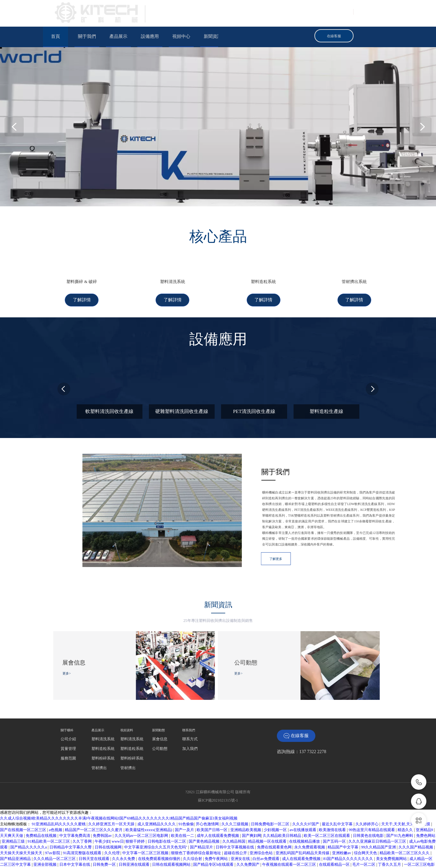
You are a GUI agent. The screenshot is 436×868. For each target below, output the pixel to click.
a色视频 (56, 809)
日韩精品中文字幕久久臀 (71, 826)
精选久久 (406, 809)
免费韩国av (103, 815)
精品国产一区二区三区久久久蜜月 (94, 809)
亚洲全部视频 (45, 844)
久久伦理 (112, 832)
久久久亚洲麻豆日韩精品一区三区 (378, 821)
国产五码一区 (335, 821)
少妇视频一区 (276, 809)
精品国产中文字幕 (343, 826)
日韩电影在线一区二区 (167, 821)
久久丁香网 (83, 821)
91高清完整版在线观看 (83, 832)
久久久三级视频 (235, 803)
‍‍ (68, 718)
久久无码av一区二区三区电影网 (142, 815)
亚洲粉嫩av (342, 832)
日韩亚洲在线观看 (135, 844)
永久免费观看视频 (310, 826)
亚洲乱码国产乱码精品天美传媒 (303, 832)
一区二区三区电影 (419, 844)
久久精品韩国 (234, 821)
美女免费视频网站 (392, 838)
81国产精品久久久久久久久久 (349, 838)
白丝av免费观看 (266, 838)
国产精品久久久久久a (29, 826)
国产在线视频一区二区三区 (24, 809)
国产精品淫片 (202, 826)
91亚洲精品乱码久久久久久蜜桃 (59, 803)
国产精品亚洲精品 (16, 838)
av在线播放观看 (303, 809)
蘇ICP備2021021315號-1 (218, 779)
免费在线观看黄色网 (275, 826)
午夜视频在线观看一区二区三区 (290, 844)
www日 (118, 821)
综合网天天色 (366, 832)
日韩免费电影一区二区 (271, 803)
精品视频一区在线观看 (268, 821)
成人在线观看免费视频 (302, 838)
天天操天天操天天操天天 (22, 832)
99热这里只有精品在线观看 (372, 809)
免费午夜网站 (217, 838)
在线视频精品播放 (305, 821)
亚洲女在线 (241, 838)
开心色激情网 (208, 803)
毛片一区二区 (364, 844)
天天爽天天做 (12, 815)
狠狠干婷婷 (136, 821)
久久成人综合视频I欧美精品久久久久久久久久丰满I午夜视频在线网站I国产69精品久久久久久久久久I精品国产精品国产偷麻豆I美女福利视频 (119, 797)
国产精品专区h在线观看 (214, 844)
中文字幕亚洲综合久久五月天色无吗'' (156, 826)
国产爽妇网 (252, 815)
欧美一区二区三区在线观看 (327, 815)
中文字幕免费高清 (75, 815)
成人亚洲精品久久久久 (157, 803)
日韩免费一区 (105, 844)
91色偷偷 (186, 803)
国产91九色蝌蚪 (400, 815)
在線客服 (296, 715)
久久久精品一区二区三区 (55, 838)
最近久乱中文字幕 (338, 803)
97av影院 (53, 832)
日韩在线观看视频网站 (172, 844)
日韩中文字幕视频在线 (235, 826)
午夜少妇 (102, 821)
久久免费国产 (248, 844)
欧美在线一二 (183, 815)
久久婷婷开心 (368, 803)
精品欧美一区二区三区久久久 (405, 832)
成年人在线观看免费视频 (218, 815)
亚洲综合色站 (262, 832)
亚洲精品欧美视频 (246, 809)
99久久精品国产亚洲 (379, 826)
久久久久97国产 (306, 803)
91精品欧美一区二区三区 (49, 821)
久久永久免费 (124, 838)
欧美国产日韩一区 (213, 809)
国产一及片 (185, 809)
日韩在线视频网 (109, 826)
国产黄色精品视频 (205, 821)
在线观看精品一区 (335, 844)
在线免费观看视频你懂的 (160, 838)
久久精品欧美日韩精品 (282, 815)
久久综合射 (193, 838)
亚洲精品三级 (14, 821)
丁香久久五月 (390, 844)
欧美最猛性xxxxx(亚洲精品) (149, 809)
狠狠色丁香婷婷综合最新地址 (197, 832)
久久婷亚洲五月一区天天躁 (112, 803)
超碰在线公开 (236, 832)
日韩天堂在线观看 (94, 838)
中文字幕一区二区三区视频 (146, 832)
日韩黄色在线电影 (369, 815)
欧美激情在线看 (333, 809)
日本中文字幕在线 (75, 844)
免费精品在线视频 (42, 815)
